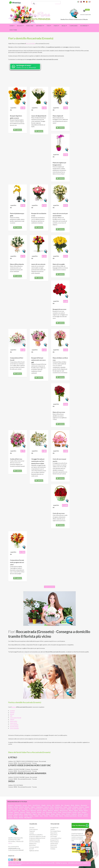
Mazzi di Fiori (54, 833)
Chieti (52, 807)
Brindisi (16, 807)
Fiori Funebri (54, 836)
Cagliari (33, 807)
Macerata (33, 811)
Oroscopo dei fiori (34, 847)
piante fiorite (14, 723)
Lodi (19, 811)
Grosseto (63, 809)
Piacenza (22, 812)
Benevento (84, 805)
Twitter (9, 860)
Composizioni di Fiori (56, 838)
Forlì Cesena (38, 809)
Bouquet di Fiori (55, 840)
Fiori (49, 26)
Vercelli (80, 816)
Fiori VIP (32, 849)
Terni (41, 816)
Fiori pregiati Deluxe (56, 831)
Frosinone (46, 809)
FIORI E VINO (30, 26)
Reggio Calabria (18, 814)
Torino (31, 816)
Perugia (39, 812)
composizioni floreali (16, 718)
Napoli (76, 811)
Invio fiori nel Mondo (35, 842)
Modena (56, 811)
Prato (55, 812)
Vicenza (10, 818)
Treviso (51, 816)
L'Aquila (43, 805)
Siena (63, 814)
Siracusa (80, 814)
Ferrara (21, 809)
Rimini (48, 814)
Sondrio (68, 814)
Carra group (64, 863)
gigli (11, 716)
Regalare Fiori (33, 844)
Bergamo (67, 805)
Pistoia (74, 812)
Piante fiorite (54, 847)
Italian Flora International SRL (46, 863)
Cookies (85, 863)
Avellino (58, 805)
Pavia (79, 812)
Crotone (80, 809)
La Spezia (74, 814)
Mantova (50, 811)
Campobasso (40, 807)
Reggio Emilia (28, 814)
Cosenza (81, 807)
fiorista (14, 707)
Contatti (31, 833)
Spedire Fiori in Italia (35, 840)
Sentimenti (40, 26)
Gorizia (57, 809)
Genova (52, 809)
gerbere (12, 712)
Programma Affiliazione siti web (37, 836)
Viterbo (21, 818)
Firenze (31, 809)
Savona (10, 816)
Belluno (77, 805)
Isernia (74, 809)
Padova (28, 812)
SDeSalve (19, 865)
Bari (62, 805)
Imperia (69, 809)
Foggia (26, 809)
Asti (53, 805)
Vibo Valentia (28, 818)
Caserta (47, 807)
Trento (26, 816)
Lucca (28, 811)
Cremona (75, 807)
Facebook (12, 860)
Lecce (10, 811)
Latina (23, 811)
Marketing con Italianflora (36, 835)
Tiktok (20, 860)
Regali (64, 26)
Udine (56, 816)
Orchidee (53, 849)
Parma (59, 812)
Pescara (34, 812)
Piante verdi (53, 845)
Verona (16, 818)
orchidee (12, 711)
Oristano (10, 812)
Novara (81, 811)
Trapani (36, 816)
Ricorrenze (84, 26)
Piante (56, 26)
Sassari (86, 814)
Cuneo (65, 807)
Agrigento (11, 805)
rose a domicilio (14, 725)
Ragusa (35, 814)
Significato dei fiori (34, 851)
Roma (43, 814)
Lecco (85, 809)
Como (70, 807)
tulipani (12, 719)
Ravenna (10, 814)
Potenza (84, 812)
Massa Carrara (64, 811)
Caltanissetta (58, 807)
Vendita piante (54, 844)
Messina (39, 811)
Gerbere (53, 829)
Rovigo (53, 814)
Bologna (10, 807)
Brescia (22, 807)
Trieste (46, 816)
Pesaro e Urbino (67, 812)
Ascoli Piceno (36, 805)
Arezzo (49, 805)
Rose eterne (13, 30)
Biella (72, 805)
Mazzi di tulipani (55, 842)
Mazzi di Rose (54, 835)
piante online (14, 721)
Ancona (25, 805)
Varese (61, 816)
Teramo (21, 816)
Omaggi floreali (54, 828)
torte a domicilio (14, 728)
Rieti (39, 814)
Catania (87, 807)
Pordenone (49, 812)
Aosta (30, 805)
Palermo (17, 812)
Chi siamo (32, 828)
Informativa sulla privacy (75, 863)
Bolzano (27, 807)
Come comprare (34, 829)
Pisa (44, 812)
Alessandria (18, 805)
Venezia (85, 816)
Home (12, 26)
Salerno (58, 814)
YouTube (15, 860)
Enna (16, 809)
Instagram (17, 860)
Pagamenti (32, 831)
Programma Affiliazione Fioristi (37, 838)
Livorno (15, 811)
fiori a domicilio (30, 44)
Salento (10, 843)
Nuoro (86, 811)
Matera (71, 811)
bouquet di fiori (14, 726)
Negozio (20, 26)
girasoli (12, 714)
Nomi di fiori (32, 845)
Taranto (15, 816)
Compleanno (74, 26)
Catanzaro (11, 809)
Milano (45, 811)
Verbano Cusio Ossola (70, 816)
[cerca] (46, 4)
